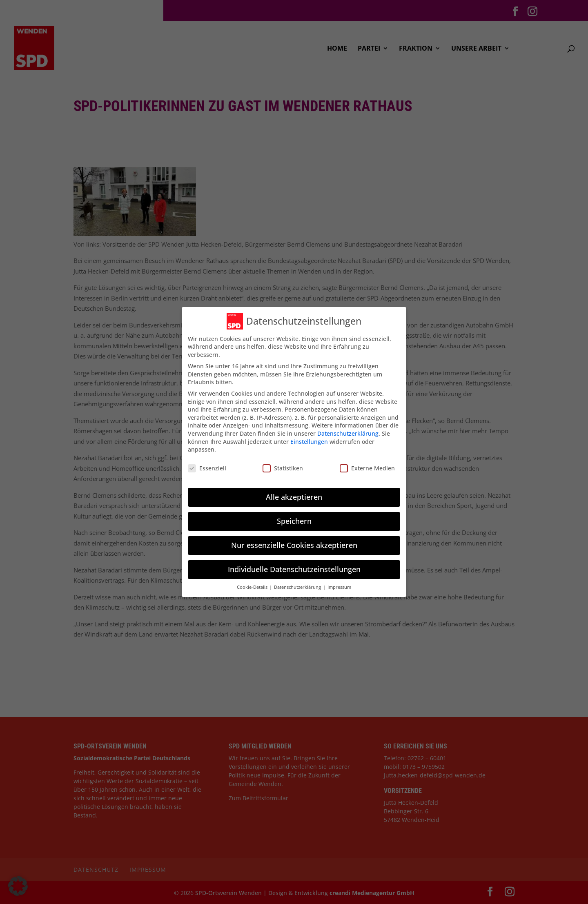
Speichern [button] (294, 521)
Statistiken (283, 468)
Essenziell (207, 468)
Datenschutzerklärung (348, 433)
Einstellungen (309, 442)
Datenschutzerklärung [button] (298, 587)
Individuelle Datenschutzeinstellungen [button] (294, 569)
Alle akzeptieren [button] (294, 497)
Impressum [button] (339, 587)
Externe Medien (367, 468)
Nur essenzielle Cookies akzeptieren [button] (294, 545)
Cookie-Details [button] (253, 587)
